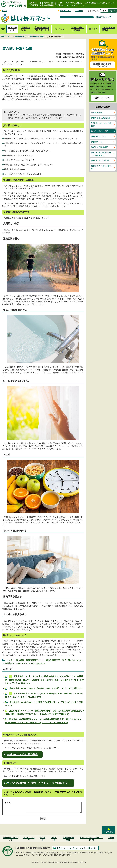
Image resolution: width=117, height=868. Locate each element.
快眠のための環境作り (100, 161)
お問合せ (79, 11)
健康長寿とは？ (12, 29)
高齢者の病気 (26, 29)
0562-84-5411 (25, 855)
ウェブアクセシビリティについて (91, 839)
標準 (104, 11)
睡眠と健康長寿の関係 (100, 118)
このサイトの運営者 (108, 29)
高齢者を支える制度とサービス (42, 29)
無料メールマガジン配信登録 (22, 755)
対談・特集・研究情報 (78, 29)
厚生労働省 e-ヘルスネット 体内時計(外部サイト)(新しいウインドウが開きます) (46, 688)
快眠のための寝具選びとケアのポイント (101, 154)
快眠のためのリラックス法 (101, 167)
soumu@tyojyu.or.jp (62, 855)
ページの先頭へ (109, 832)
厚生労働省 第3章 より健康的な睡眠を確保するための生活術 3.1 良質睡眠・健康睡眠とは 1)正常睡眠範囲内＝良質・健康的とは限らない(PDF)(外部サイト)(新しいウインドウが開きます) (44, 680)
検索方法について (104, 17)
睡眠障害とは (97, 142)
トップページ (3, 28)
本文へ (4, 11)
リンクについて (29, 839)
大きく (113, 11)
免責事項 (54, 839)
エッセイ (93, 29)
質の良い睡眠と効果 (99, 131)
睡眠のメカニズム (99, 137)
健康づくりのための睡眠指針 (101, 125)
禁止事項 (43, 839)
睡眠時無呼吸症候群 (99, 147)
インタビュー (60, 29)
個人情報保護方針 (68, 839)
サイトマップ (66, 11)
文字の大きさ (93, 11)
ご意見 (8, 803)
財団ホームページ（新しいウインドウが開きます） (77, 848)
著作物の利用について (11, 839)
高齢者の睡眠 (97, 113)
